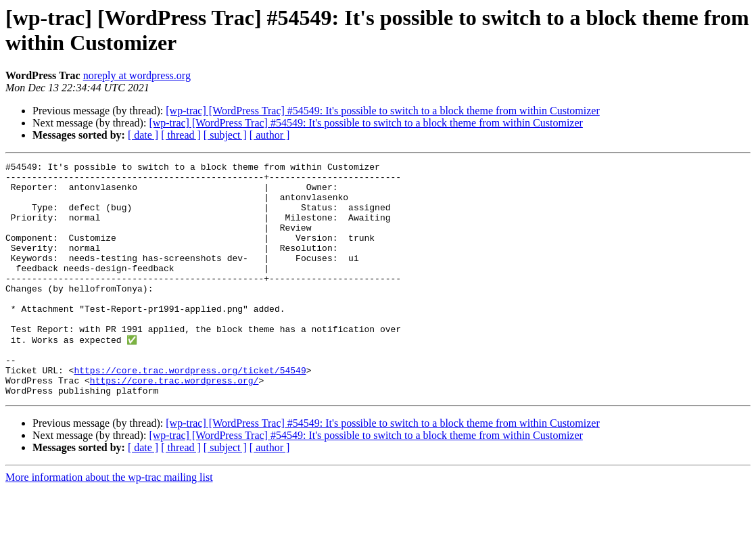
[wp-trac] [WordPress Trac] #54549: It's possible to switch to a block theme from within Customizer (383, 111)
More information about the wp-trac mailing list (109, 523)
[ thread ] (181, 135)
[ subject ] (225, 135)
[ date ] (143, 135)
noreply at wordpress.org (137, 75)
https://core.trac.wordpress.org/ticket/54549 (190, 412)
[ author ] (270, 135)
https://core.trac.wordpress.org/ (174, 424)
